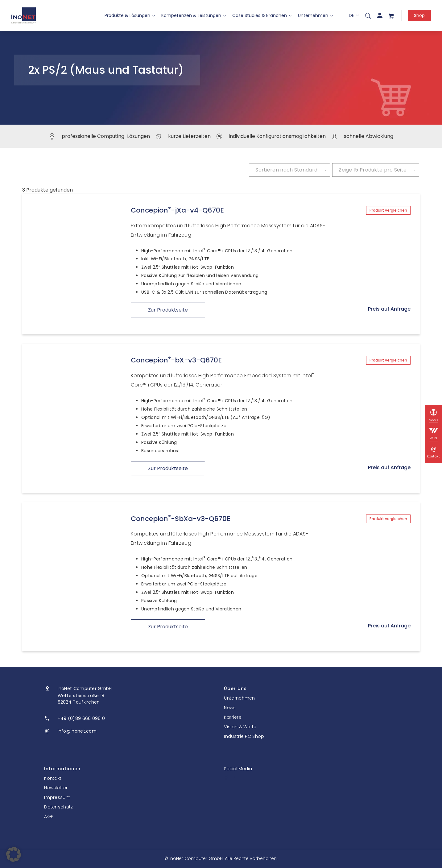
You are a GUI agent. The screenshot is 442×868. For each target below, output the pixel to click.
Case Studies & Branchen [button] (262, 15)
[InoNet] (23, 15)
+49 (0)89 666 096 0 (81, 718)
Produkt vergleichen (388, 210)
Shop (419, 15)
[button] (14, 854)
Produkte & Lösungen (130, 15)
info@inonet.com (77, 731)
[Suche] (368, 15)
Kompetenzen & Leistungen (194, 15)
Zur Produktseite (168, 310)
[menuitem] (368, 15)
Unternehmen (316, 15)
